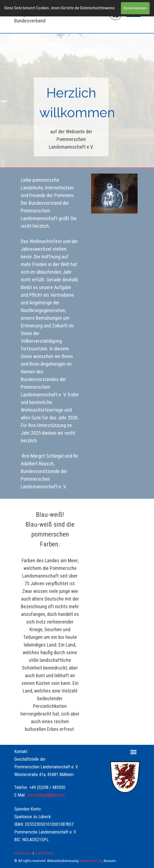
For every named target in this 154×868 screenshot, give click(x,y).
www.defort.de (91, 861)
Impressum (23, 853)
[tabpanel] (71, 103)
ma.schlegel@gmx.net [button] (46, 795)
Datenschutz (45, 853)
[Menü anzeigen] (134, 752)
